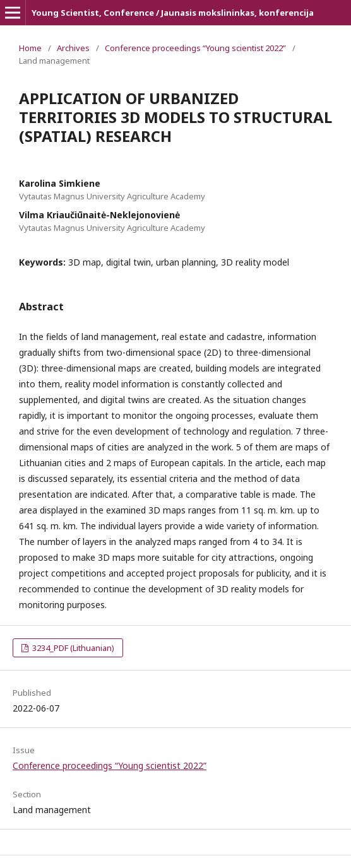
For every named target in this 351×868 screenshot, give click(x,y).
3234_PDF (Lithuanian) (72, 648)
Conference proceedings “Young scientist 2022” (195, 48)
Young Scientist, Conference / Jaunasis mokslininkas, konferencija (173, 13)
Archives (73, 48)
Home (30, 48)
